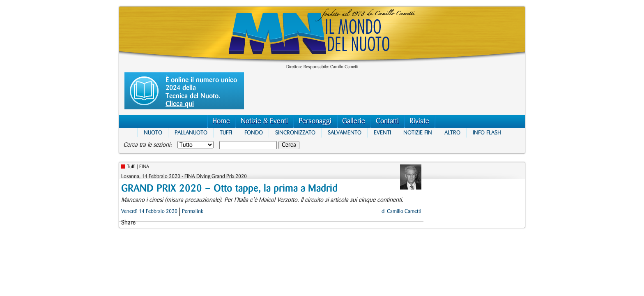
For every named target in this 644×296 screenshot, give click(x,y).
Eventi (382, 133)
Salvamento (345, 133)
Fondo (254, 133)
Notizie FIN (418, 133)
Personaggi (315, 121)
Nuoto (153, 133)
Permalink (193, 211)
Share (128, 223)
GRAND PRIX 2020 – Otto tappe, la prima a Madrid (229, 188)
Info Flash (487, 133)
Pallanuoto (191, 133)
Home (221, 121)
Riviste (419, 121)
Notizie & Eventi (264, 121)
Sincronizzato (295, 133)
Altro (452, 133)
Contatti (387, 121)
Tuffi (226, 133)
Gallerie (354, 121)
